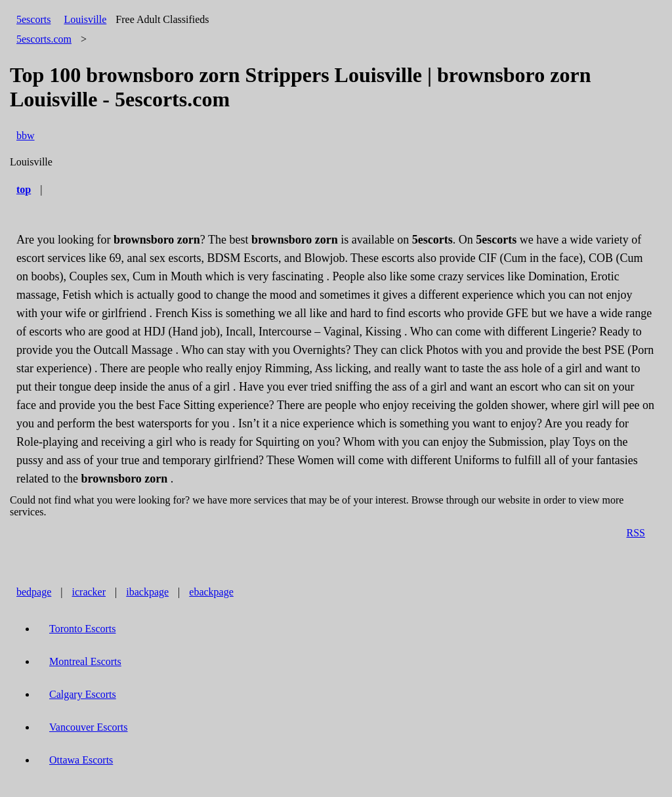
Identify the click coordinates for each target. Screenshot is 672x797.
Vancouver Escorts (89, 727)
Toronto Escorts (83, 629)
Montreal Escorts (85, 661)
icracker (89, 592)
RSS (636, 533)
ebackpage (211, 592)
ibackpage (147, 592)
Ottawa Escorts (81, 760)
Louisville (85, 19)
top (24, 189)
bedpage (34, 592)
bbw (26, 136)
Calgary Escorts (83, 694)
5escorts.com (44, 39)
